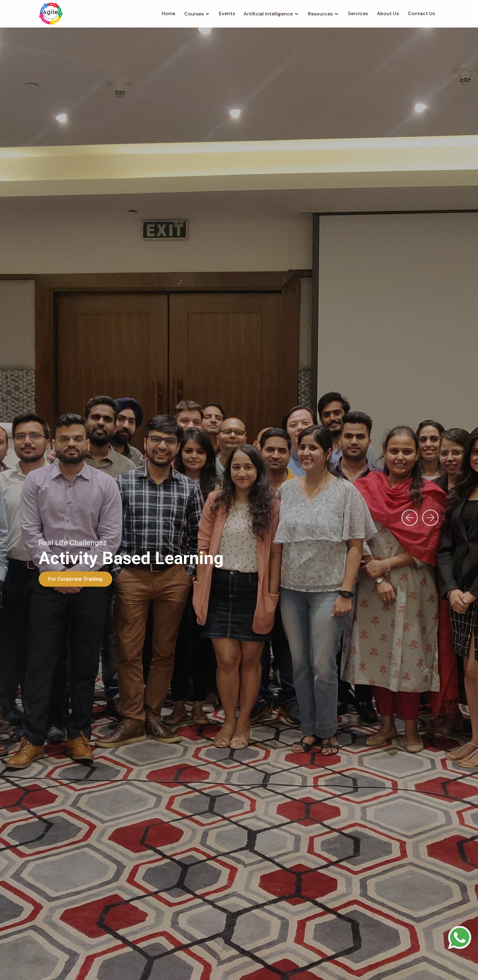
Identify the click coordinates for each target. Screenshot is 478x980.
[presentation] (410, 518)
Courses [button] (194, 14)
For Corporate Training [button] (75, 579)
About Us (388, 13)
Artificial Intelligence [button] (268, 14)
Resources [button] (320, 14)
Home (169, 13)
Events (227, 13)
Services (358, 13)
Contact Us (421, 13)
